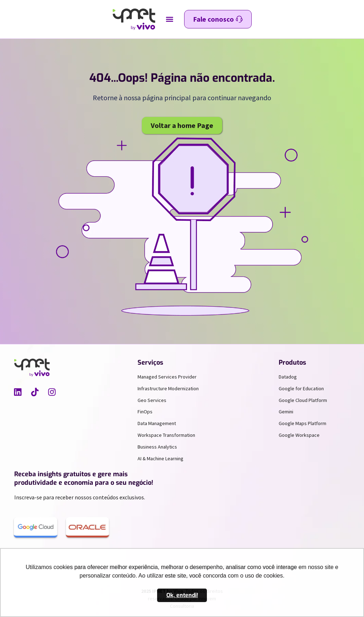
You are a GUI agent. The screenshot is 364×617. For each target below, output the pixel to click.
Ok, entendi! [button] (182, 595)
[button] (170, 19)
